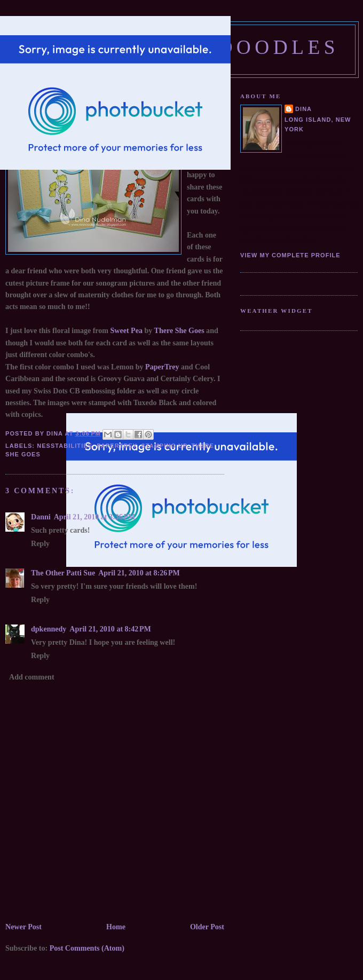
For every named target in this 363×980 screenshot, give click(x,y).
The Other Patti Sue (63, 573)
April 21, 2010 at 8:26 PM (139, 573)
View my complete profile (290, 255)
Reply (40, 543)
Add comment (32, 677)
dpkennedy (49, 629)
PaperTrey (161, 367)
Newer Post (23, 927)
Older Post (207, 927)
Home (116, 927)
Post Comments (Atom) (87, 948)
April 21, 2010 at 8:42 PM (110, 629)
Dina (303, 109)
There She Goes (180, 330)
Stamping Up (164, 446)
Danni (41, 517)
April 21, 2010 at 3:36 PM (95, 517)
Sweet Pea (127, 330)
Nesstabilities (65, 446)
